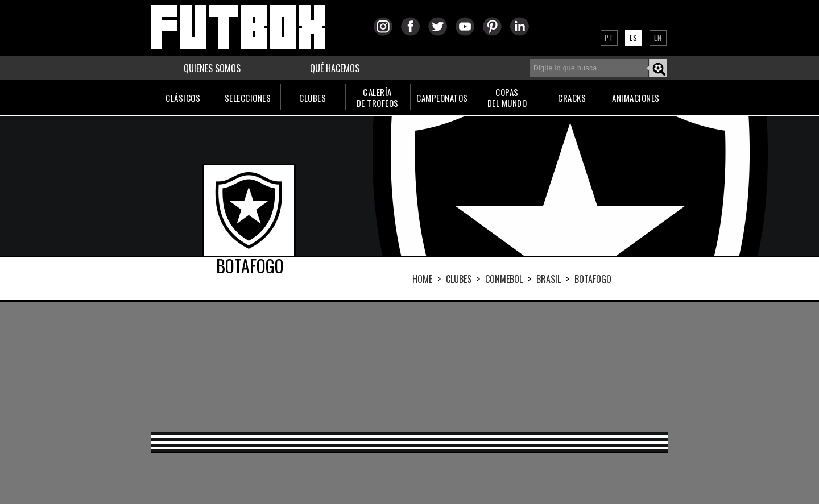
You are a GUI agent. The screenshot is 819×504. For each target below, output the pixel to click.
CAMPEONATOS (442, 98)
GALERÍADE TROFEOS (378, 97)
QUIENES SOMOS (212, 68)
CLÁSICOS (183, 98)
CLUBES (313, 98)
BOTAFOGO (593, 279)
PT (609, 38)
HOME (422, 279)
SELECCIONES (248, 98)
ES (634, 38)
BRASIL (549, 279)
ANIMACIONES (636, 98)
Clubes (459, 279)
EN (658, 38)
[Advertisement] (409, 367)
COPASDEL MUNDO (507, 97)
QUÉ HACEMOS (335, 68)
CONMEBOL (504, 279)
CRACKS (572, 98)
